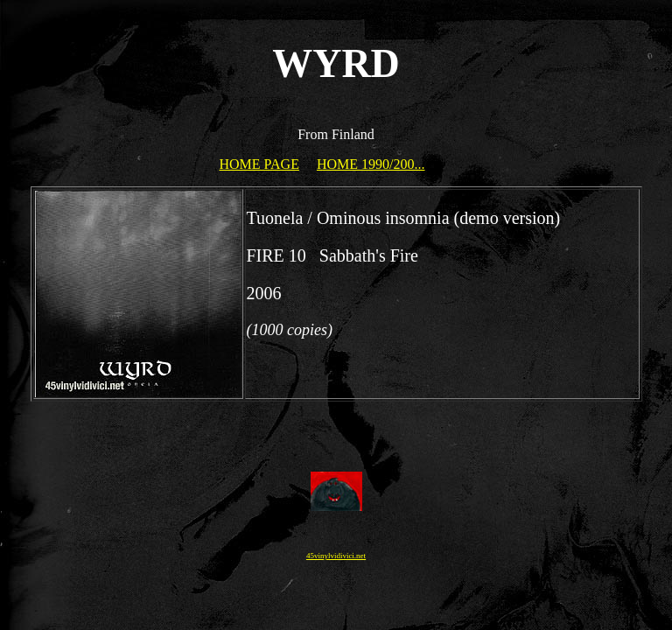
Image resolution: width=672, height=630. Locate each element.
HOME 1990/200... (371, 164)
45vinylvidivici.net (336, 556)
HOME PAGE (259, 164)
